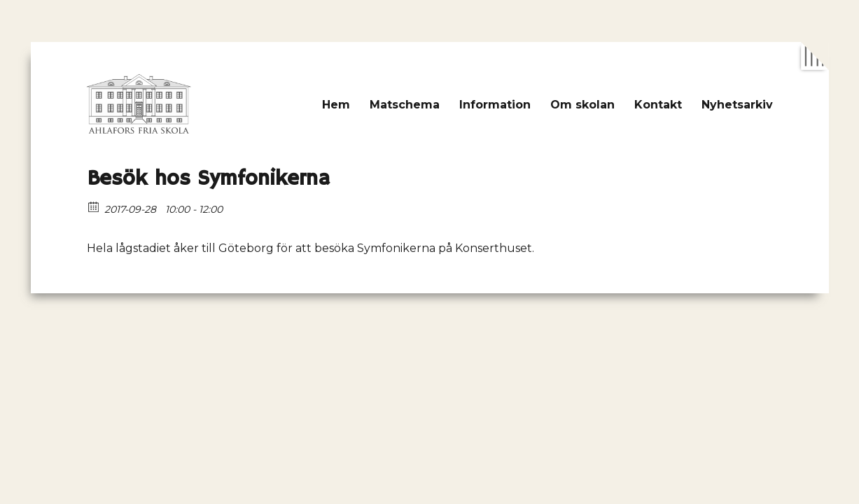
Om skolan (582, 105)
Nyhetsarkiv (737, 105)
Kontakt (658, 105)
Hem (336, 105)
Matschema (405, 105)
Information (495, 105)
